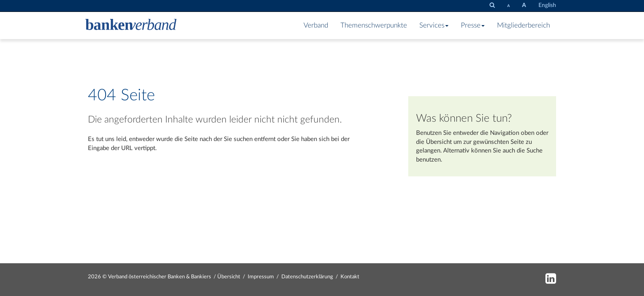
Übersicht (439, 142)
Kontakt (350, 277)
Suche (535, 151)
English (547, 5)
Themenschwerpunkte (374, 25)
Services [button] (434, 25)
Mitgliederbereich (523, 25)
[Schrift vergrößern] (524, 6)
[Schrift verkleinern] (508, 6)
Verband (316, 25)
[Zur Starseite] (131, 25)
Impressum (261, 277)
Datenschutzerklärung (307, 277)
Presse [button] (473, 25)
